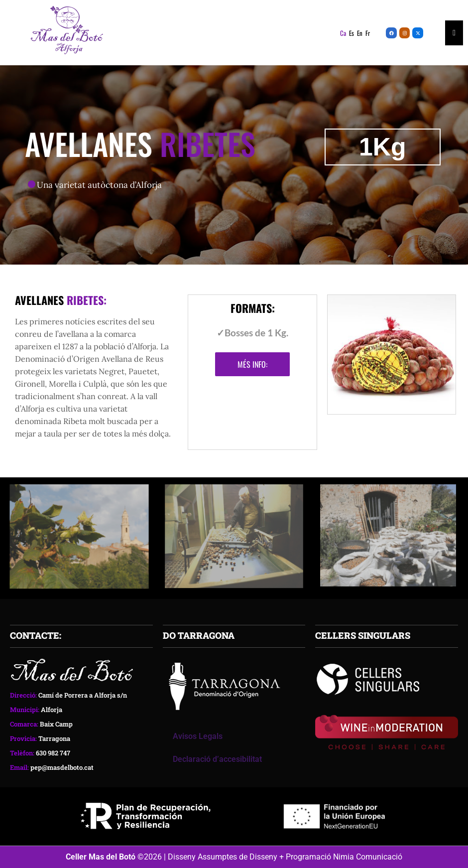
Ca (343, 33)
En (360, 33)
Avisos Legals (198, 736)
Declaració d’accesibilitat (217, 759)
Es (351, 33)
